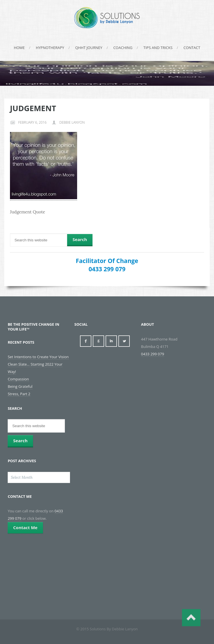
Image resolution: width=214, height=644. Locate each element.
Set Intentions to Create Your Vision (38, 357)
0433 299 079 (107, 269)
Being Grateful (20, 386)
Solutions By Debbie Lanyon (107, 18)
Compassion (18, 379)
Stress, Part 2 (19, 394)
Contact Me (25, 527)
